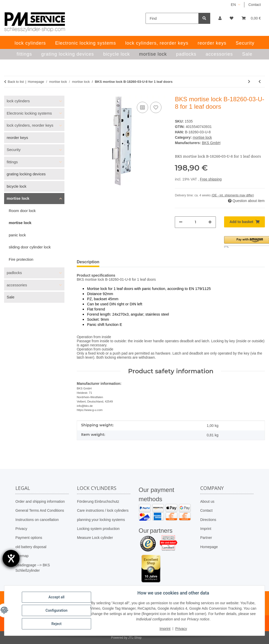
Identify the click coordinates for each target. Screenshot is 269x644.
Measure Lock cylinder (95, 538)
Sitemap (22, 556)
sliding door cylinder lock (30, 247)
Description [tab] (88, 262)
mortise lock (202, 137)
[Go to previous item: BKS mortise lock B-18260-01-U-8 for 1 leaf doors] (260, 82)
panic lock (17, 235)
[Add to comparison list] (142, 107)
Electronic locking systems (29, 113)
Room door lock (22, 211)
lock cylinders (18, 101)
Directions (208, 520)
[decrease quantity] (181, 222)
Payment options (29, 538)
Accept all (56, 597)
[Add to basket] (244, 222)
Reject (56, 624)
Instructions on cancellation (37, 520)
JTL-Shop (135, 638)
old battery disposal (31, 547)
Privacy (21, 529)
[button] (220, 18)
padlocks (14, 273)
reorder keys (17, 138)
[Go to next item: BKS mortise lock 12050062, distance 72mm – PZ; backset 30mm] (249, 82)
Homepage (209, 547)
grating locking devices (26, 174)
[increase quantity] (210, 222)
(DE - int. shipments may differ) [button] (233, 195)
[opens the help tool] (11, 558)
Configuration (56, 610)
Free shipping (211, 179)
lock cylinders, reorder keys (30, 125)
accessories (17, 285)
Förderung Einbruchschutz (98, 501)
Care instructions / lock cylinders (103, 510)
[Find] (172, 18)
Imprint (206, 529)
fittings (12, 162)
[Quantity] (195, 222)
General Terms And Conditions (40, 510)
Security (14, 150)
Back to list (16, 82)
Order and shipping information (40, 501)
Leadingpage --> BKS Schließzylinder (33, 568)
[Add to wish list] (156, 107)
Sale (11, 297)
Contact (255, 5)
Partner (206, 538)
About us (207, 501)
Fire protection (21, 259)
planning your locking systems (101, 520)
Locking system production (98, 529)
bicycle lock (17, 186)
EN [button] (233, 5)
